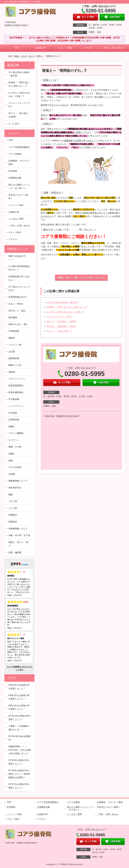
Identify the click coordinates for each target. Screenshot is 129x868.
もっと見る (14, 124)
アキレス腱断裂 (16, 433)
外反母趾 (13, 413)
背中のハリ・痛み (17, 311)
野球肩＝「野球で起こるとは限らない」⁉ (67, 307)
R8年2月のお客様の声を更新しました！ (19, 697)
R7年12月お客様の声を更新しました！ (20, 718)
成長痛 (12, 372)
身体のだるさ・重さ (18, 324)
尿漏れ (12, 454)
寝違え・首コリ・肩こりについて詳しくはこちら (81, 278)
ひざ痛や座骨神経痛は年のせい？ (19, 268)
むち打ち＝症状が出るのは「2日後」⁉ (65, 312)
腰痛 (11, 495)
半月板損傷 (14, 399)
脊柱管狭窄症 (15, 488)
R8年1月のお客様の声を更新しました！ (19, 707)
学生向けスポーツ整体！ (18, 197)
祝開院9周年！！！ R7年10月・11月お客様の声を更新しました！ (20, 750)
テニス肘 (13, 508)
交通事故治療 (15, 178)
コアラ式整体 (15, 154)
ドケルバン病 (15, 345)
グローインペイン (17, 379)
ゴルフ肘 (13, 501)
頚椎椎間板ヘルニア (18, 529)
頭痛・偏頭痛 (15, 552)
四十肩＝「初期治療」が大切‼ (61, 326)
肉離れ (12, 426)
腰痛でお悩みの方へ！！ (17, 258)
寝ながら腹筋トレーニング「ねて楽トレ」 (19, 186)
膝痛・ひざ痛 (15, 447)
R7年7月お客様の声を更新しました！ (19, 786)
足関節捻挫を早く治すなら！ (19, 278)
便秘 (11, 461)
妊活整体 (13, 171)
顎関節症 (13, 515)
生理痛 (12, 474)
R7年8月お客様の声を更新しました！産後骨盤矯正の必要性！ (19, 774)
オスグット (14, 440)
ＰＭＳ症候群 (15, 467)
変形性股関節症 (16, 386)
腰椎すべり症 (15, 365)
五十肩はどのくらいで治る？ (19, 289)
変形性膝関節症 (16, 392)
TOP (16, 48)
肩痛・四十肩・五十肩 (19, 535)
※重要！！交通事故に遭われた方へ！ (19, 728)
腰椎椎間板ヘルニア (18, 481)
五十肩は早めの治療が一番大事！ (63, 302)
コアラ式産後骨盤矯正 (19, 147)
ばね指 (12, 351)
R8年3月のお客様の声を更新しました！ (19, 687)
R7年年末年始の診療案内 (19, 738)
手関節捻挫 (14, 331)
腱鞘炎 (12, 338)
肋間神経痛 (14, 358)
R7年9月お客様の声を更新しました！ (19, 762)
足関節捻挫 (14, 420)
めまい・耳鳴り (16, 304)
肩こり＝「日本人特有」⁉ (59, 331)
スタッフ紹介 (15, 232)
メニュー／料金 (64, 48)
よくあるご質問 (16, 219)
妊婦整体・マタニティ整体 (19, 163)
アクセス (89, 48)
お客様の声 (40, 48)
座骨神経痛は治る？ (18, 297)
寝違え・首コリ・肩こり (24, 56)
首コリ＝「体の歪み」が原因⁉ (61, 321)
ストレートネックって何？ (60, 317)
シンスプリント (16, 406)
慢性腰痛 (13, 317)
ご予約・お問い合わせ (112, 48)
